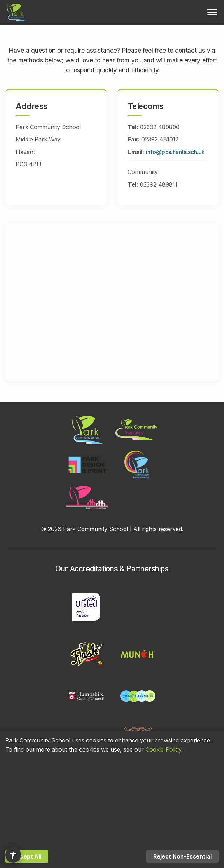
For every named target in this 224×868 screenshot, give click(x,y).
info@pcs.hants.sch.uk (175, 152)
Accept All (27, 856)
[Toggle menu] (212, 12)
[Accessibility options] (13, 855)
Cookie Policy (163, 749)
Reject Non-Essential (183, 856)
